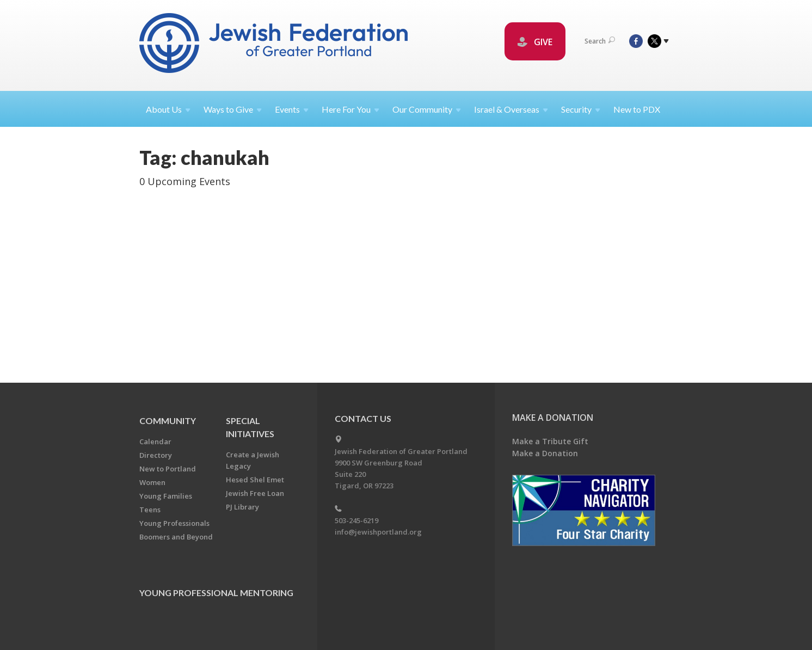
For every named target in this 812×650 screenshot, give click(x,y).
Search (600, 41)
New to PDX (637, 109)
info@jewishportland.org (378, 532)
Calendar (155, 441)
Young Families (166, 496)
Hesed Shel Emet (255, 480)
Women (152, 482)
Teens (150, 510)
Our (427, 109)
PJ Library (242, 507)
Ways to (233, 109)
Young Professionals (174, 523)
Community (168, 421)
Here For (350, 109)
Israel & (511, 109)
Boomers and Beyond (176, 537)
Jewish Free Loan (255, 493)
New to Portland (168, 469)
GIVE (535, 42)
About (168, 109)
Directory (156, 455)
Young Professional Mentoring (216, 593)
